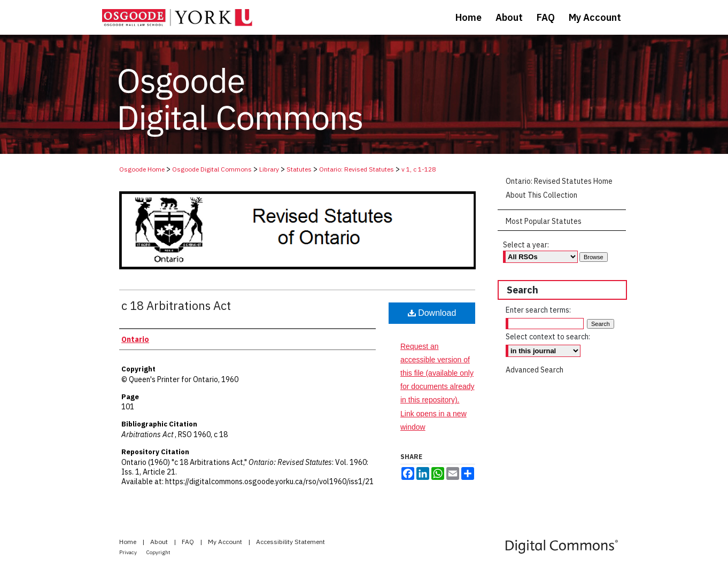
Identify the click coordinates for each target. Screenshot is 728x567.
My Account (226, 542)
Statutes (299, 169)
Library (269, 169)
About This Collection (541, 195)
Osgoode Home (142, 169)
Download (432, 313)
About (160, 542)
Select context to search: (548, 337)
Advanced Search (535, 370)
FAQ (189, 542)
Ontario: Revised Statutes (357, 169)
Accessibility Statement (291, 542)
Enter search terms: (538, 310)
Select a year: (526, 245)
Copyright (158, 552)
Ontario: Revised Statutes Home (559, 181)
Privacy (129, 552)
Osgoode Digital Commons (212, 169)
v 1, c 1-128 (419, 169)
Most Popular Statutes (544, 221)
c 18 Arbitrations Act (176, 305)
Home (129, 542)
